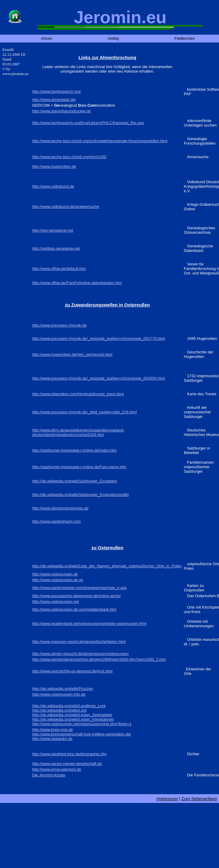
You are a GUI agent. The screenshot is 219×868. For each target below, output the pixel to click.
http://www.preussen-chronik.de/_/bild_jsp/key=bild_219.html (84, 412)
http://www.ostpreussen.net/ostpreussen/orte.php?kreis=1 (82, 724)
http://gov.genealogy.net (53, 230)
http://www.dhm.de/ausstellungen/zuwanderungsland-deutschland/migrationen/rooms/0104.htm (78, 432)
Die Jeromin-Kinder (49, 775)
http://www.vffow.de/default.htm (59, 269)
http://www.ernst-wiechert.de (57, 769)
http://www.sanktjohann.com (56, 521)
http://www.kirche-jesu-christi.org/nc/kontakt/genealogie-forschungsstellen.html (100, 141)
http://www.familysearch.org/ (57, 91)
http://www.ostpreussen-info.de (59, 694)
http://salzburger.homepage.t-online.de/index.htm (75, 450)
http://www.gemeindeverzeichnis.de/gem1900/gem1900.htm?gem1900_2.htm (99, 659)
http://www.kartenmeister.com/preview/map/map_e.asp (80, 588)
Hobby (113, 39)
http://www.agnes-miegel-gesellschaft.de (67, 764)
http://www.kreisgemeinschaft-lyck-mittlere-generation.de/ (82, 734)
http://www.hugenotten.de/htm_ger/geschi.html (72, 354)
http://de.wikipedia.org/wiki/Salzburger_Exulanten (75, 481)
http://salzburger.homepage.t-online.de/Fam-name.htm (79, 467)
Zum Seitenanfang (199, 799)
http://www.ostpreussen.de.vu (58, 580)
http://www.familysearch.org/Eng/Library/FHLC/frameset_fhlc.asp (88, 123)
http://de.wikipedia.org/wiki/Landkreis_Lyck (69, 706)
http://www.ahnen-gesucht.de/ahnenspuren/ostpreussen (80, 654)
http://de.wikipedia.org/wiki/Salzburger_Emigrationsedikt (80, 495)
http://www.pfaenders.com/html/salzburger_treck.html (78, 394)
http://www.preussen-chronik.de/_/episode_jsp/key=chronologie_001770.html (99, 338)
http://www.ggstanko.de (52, 739)
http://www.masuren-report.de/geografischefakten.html (79, 642)
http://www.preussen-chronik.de (59, 325)
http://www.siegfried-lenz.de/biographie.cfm (69, 754)
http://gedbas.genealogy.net (56, 248)
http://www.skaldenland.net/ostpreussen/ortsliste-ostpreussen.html (89, 624)
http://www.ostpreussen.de (55, 574)
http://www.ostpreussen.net (56, 602)
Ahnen (47, 39)
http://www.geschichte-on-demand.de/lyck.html (72, 671)
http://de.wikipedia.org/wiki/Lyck (59, 710)
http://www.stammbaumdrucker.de (62, 111)
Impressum (167, 799)
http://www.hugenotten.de (54, 166)
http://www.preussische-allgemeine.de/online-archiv (77, 596)
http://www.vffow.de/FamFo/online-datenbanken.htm (77, 283)
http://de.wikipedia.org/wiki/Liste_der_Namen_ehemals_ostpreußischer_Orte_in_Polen (107, 566)
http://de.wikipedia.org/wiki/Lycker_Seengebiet (72, 715)
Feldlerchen (185, 39)
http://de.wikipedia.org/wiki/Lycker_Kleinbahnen (73, 719)
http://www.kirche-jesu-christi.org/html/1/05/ (69, 157)
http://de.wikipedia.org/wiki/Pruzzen (63, 689)
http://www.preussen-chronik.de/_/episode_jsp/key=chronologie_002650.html (99, 378)
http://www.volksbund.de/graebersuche (66, 207)
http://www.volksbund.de (53, 186)
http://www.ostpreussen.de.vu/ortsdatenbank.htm (74, 609)
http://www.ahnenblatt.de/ (54, 100)
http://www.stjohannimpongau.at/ (60, 508)
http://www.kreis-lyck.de (53, 730)
